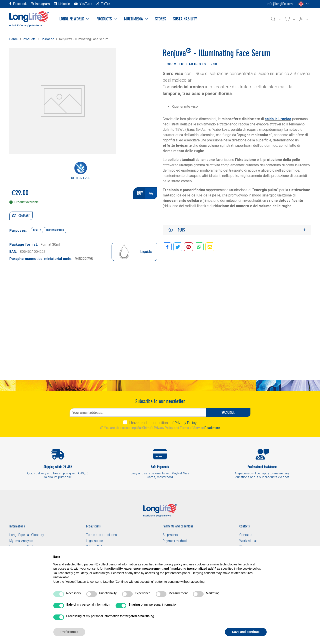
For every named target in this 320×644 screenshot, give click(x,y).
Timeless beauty (55, 230)
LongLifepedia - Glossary (27, 535)
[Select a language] (303, 4)
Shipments (170, 535)
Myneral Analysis (21, 541)
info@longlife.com (280, 4)
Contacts (246, 535)
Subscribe (228, 412)
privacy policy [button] (173, 564)
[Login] (304, 19)
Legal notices (95, 541)
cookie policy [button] (251, 569)
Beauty (37, 230)
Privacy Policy (186, 423)
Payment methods (176, 541)
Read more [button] (212, 428)
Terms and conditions (101, 535)
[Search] (276, 19)
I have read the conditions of (163, 423)
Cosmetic (47, 39)
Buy (147, 193)
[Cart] (290, 19)
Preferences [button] (69, 632)
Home (14, 39)
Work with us (248, 541)
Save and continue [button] (246, 632)
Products (29, 39)
